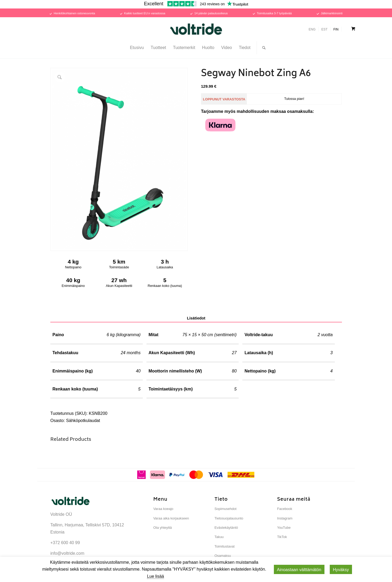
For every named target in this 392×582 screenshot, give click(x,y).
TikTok (282, 537)
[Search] (262, 48)
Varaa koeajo (163, 509)
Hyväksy (341, 570)
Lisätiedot (196, 318)
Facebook (285, 509)
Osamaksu (223, 556)
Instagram (285, 518)
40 (138, 371)
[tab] (196, 318)
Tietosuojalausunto (229, 518)
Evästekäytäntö (226, 528)
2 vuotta (325, 335)
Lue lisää (155, 576)
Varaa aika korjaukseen (171, 518)
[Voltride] (196, 29)
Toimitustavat (225, 546)
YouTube (284, 528)
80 (234, 371)
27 (234, 353)
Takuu (219, 537)
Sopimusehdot (226, 509)
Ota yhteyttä (163, 528)
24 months (131, 353)
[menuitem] (137, 48)
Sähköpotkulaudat (83, 421)
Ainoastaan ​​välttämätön (299, 570)
